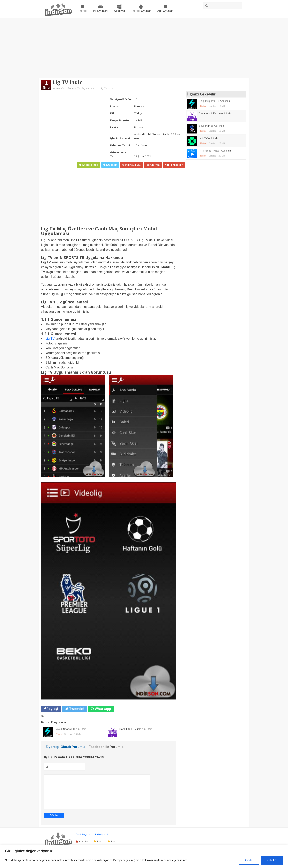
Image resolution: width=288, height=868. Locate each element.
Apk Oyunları (165, 11)
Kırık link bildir (174, 165)
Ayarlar (249, 860)
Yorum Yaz (153, 165)
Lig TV (50, 339)
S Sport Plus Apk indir (211, 126)
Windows (119, 11)
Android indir (90, 165)
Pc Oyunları (100, 11)
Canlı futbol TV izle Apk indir (136, 729)
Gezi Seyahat (83, 840)
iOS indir (111, 165)
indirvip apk (102, 840)
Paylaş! (52, 709)
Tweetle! (76, 709)
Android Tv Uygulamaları (82, 88)
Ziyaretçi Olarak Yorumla (65, 747)
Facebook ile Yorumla (106, 747)
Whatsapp (103, 709)
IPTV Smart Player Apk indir (215, 151)
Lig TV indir (67, 82)
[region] (144, 856)
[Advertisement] (144, 48)
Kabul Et (272, 860)
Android (82, 11)
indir (133, 165)
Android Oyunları (141, 11)
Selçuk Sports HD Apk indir (70, 729)
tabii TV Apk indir (208, 138)
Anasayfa (59, 88)
